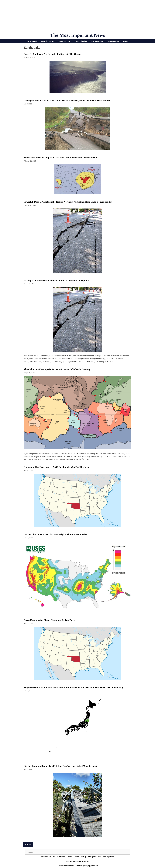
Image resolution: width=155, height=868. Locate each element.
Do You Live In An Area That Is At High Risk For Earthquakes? (56, 534)
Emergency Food (64, 41)
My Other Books (47, 41)
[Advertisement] (77, 17)
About (76, 857)
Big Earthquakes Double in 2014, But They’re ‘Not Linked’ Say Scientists (61, 766)
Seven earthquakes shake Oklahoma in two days (49, 620)
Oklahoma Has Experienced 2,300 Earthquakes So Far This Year (56, 467)
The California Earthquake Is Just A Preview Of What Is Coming (57, 369)
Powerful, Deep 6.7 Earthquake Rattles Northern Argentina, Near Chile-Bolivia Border (68, 202)
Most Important (113, 41)
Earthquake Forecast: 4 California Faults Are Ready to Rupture (56, 280)
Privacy (84, 857)
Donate (126, 41)
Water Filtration (81, 41)
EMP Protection (97, 41)
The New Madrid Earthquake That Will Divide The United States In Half (61, 158)
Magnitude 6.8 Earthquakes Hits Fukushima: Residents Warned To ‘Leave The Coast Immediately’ (74, 687)
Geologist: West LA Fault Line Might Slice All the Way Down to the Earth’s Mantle (67, 100)
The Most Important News (78, 35)
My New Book (32, 41)
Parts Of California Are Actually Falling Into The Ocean (52, 54)
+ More (28, 845)
